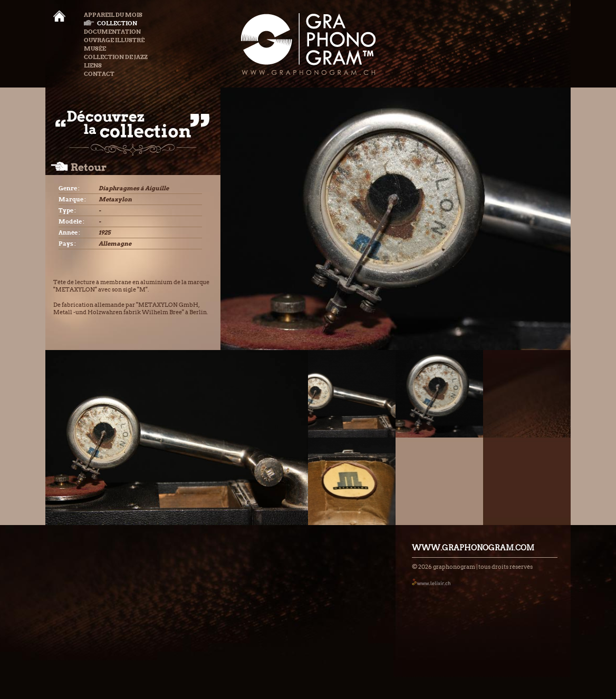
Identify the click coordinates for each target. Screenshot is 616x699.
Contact (99, 74)
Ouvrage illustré (114, 40)
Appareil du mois (113, 15)
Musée (95, 48)
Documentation (112, 32)
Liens (93, 65)
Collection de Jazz (116, 57)
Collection (110, 23)
